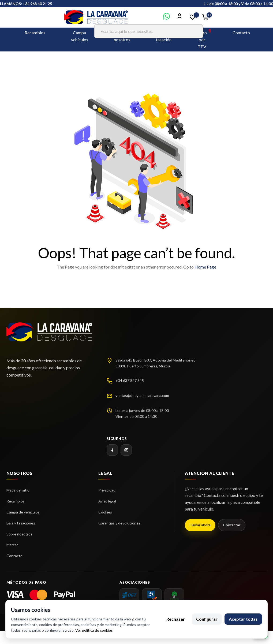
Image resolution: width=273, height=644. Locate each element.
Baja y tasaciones (21, 523)
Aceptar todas (243, 619)
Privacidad (107, 490)
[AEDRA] (152, 595)
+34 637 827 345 (130, 380)
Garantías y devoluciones (119, 523)
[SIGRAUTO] (174, 595)
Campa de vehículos (23, 512)
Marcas (12, 545)
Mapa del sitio (18, 490)
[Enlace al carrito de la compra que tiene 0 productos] (205, 17)
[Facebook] (112, 450)
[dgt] (129, 595)
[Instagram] (126, 450)
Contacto (241, 33)
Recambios (35, 33)
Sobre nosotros (19, 534)
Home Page (205, 267)
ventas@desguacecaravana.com (142, 395)
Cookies (105, 512)
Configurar (207, 619)
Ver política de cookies (94, 630)
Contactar (232, 525)
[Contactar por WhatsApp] (167, 18)
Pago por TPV (202, 40)
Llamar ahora (200, 525)
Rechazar (176, 619)
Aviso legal (107, 501)
